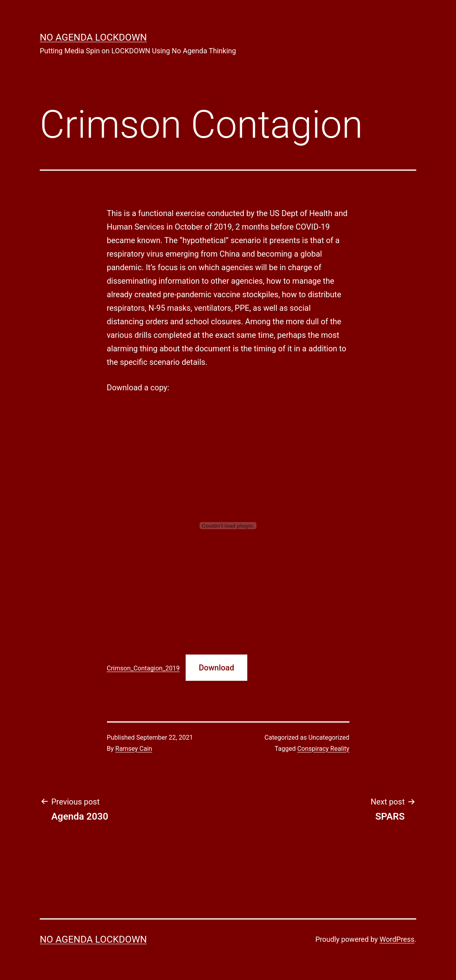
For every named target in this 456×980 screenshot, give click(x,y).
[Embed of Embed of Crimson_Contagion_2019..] (228, 526)
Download (216, 668)
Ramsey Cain (134, 749)
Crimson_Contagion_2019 (144, 668)
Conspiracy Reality (323, 749)
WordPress (397, 939)
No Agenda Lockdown (93, 37)
